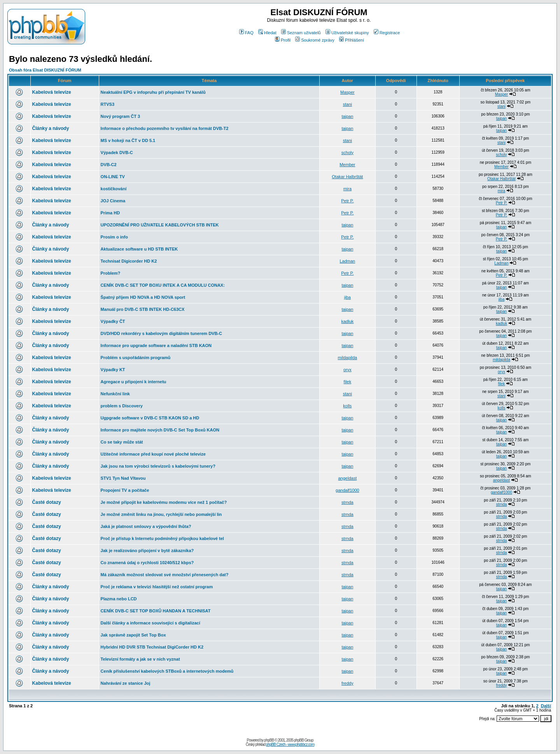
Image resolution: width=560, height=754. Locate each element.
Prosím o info (114, 237)
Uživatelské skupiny (347, 33)
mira (347, 189)
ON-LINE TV (113, 177)
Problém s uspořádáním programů (136, 358)
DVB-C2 (109, 165)
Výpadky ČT (113, 321)
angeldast (348, 478)
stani (347, 104)
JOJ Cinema (113, 201)
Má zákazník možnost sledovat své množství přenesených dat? (165, 575)
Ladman (347, 261)
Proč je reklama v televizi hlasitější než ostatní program (157, 587)
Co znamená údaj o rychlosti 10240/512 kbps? (147, 563)
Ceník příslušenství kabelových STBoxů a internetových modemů (167, 671)
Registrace (387, 33)
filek (348, 382)
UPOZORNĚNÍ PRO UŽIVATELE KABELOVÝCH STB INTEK (160, 225)
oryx (347, 370)
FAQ (246, 33)
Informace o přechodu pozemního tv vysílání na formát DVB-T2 (165, 128)
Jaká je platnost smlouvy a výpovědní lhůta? (146, 526)
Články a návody (51, 128)
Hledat (267, 33)
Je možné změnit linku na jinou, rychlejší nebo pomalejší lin (161, 514)
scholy (347, 153)
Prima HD (110, 213)
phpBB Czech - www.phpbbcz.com (290, 744)
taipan (347, 116)
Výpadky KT (113, 370)
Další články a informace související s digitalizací (150, 623)
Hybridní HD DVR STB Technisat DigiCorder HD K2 (152, 647)
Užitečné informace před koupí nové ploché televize (153, 454)
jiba (347, 297)
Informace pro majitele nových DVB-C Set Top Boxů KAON (160, 430)
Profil (283, 40)
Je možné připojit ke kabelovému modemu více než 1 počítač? (164, 502)
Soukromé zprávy (315, 40)
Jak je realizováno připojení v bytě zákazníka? (147, 551)
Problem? (111, 273)
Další (546, 706)
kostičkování (114, 189)
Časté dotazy (47, 502)
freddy (347, 683)
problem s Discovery (122, 406)
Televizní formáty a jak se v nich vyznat (140, 659)
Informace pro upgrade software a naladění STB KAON (156, 345)
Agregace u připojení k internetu (134, 382)
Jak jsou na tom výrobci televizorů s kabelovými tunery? (158, 466)
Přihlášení (352, 40)
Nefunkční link (115, 394)
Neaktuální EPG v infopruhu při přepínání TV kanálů (153, 92)
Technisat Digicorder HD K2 (129, 261)
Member (347, 165)
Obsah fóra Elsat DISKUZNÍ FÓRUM (45, 70)
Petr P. (347, 201)
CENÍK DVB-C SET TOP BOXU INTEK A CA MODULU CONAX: (163, 285)
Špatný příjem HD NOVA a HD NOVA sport (143, 297)
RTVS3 (108, 104)
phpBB (269, 740)
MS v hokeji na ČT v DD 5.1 (128, 140)
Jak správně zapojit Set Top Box (133, 635)
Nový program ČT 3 (120, 116)
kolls (347, 406)
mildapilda (348, 358)
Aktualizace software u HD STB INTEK (139, 249)
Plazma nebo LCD (119, 599)
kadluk (347, 321)
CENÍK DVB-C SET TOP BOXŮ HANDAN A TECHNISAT (156, 611)
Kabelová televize (52, 92)
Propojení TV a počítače (125, 490)
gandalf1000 (347, 490)
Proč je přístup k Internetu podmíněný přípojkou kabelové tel (162, 538)
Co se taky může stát (122, 442)
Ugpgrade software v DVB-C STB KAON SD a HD (150, 418)
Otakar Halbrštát (347, 177)
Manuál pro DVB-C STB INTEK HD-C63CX (143, 309)
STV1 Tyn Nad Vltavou (123, 478)
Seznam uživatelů (301, 33)
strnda (347, 502)
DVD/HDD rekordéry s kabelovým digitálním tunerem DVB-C (161, 333)
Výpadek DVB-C (117, 153)
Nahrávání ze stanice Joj (126, 683)
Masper (347, 92)
